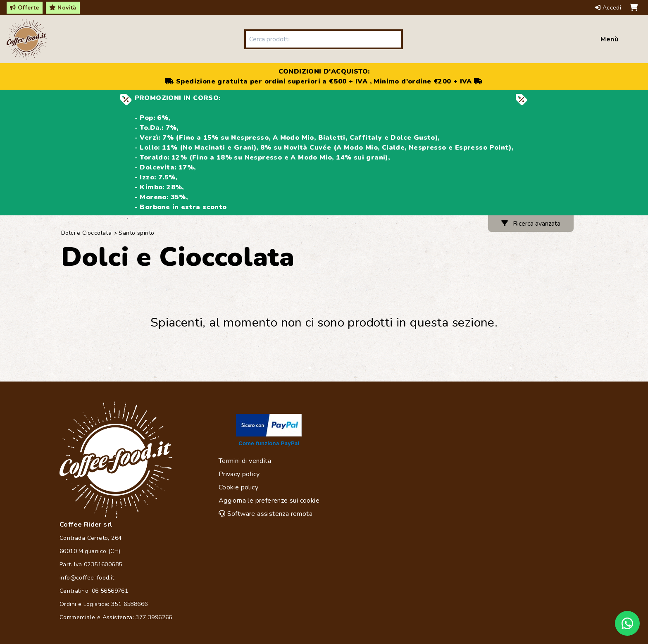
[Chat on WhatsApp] (627, 623)
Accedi (609, 8)
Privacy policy (239, 474)
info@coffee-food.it (87, 578)
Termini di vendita (245, 461)
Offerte (25, 8)
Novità (63, 8)
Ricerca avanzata (531, 224)
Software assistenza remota (266, 514)
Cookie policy (238, 487)
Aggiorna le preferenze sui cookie (269, 501)
